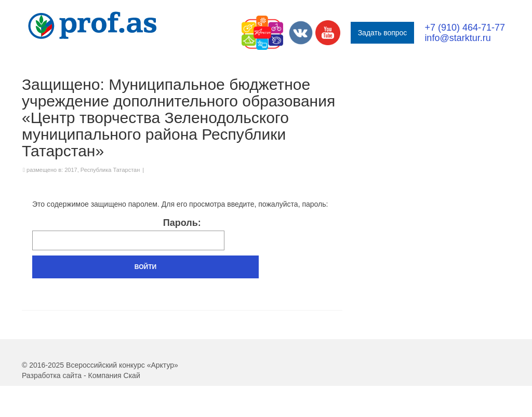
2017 (71, 170)
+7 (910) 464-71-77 (465, 28)
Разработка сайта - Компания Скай (81, 375)
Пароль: (128, 234)
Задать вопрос (383, 33)
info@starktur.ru (457, 38)
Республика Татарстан (110, 170)
